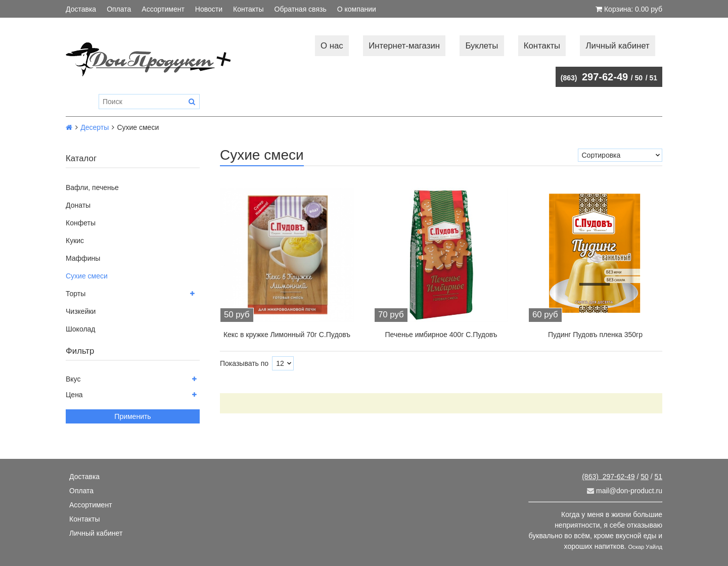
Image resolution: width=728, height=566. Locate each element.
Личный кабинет (618, 46)
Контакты (248, 9)
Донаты (78, 205)
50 (639, 78)
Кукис (75, 241)
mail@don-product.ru (625, 491)
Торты (76, 294)
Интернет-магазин (404, 46)
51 (653, 78)
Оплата (119, 9)
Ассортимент (163, 9)
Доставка (81, 9)
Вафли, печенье (92, 187)
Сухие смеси (87, 276)
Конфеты (81, 223)
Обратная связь (301, 9)
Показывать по (244, 363)
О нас (332, 46)
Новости (209, 9)
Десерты (95, 127)
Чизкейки (81, 311)
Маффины (83, 258)
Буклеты (482, 46)
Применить (132, 416)
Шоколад (81, 329)
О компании (357, 9)
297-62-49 (594, 77)
